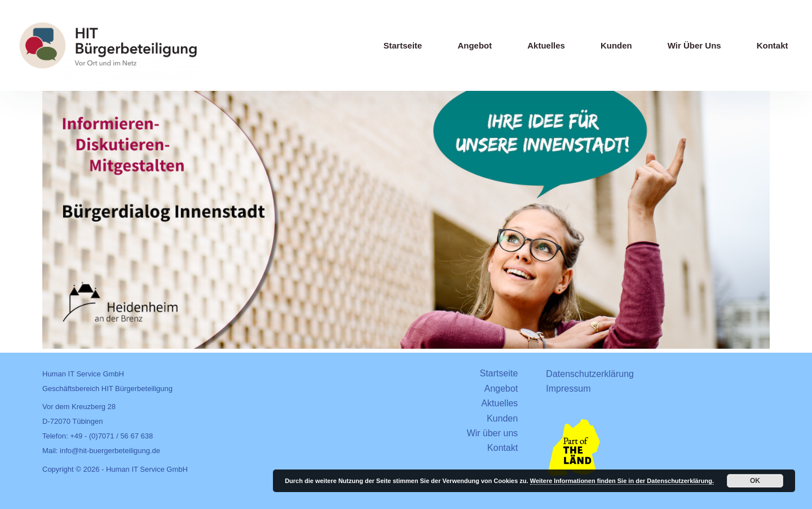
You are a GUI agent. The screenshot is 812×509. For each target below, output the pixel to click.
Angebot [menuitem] (475, 45)
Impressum (568, 389)
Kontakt (502, 448)
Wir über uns (493, 433)
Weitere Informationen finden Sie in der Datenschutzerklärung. (622, 481)
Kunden (502, 418)
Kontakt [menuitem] (773, 45)
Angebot (501, 389)
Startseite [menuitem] (403, 45)
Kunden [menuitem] (616, 45)
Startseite (499, 373)
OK (755, 481)
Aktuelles (499, 403)
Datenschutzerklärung (590, 374)
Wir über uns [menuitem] (694, 45)
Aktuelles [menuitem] (546, 45)
